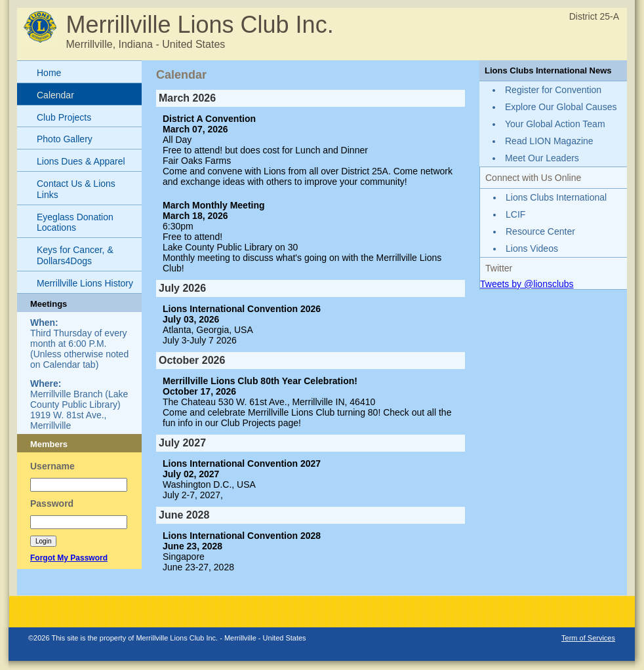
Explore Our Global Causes (561, 107)
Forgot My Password (69, 558)
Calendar (55, 95)
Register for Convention (553, 90)
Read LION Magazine (549, 141)
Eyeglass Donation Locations (75, 223)
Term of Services (588, 638)
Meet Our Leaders (542, 158)
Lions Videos (532, 248)
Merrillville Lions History (85, 283)
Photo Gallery (65, 139)
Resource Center (540, 231)
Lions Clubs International (556, 197)
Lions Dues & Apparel (81, 161)
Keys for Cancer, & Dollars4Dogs (75, 255)
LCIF (515, 214)
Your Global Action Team (555, 124)
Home (49, 73)
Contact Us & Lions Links (76, 189)
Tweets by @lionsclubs (527, 284)
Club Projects (64, 117)
